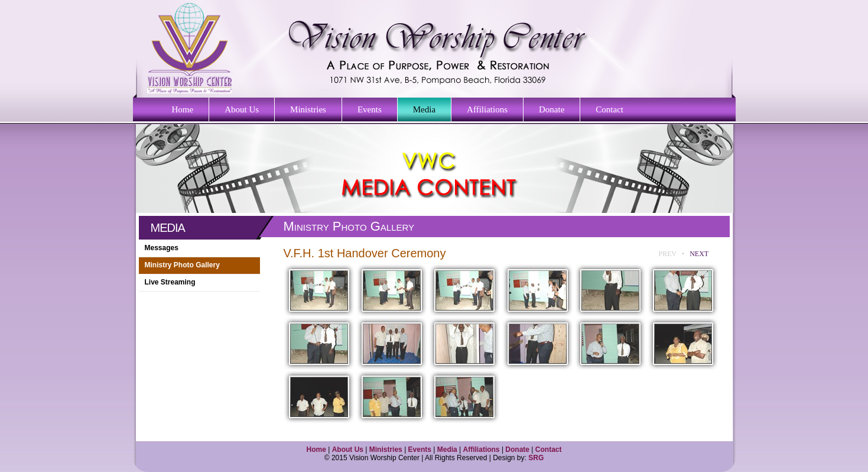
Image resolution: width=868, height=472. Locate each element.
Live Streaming (170, 282)
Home (183, 109)
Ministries (308, 109)
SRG (536, 458)
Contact (609, 109)
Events (370, 109)
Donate (552, 109)
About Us (242, 109)
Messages (162, 248)
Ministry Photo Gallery (182, 265)
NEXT (699, 254)
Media (424, 109)
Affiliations (487, 109)
